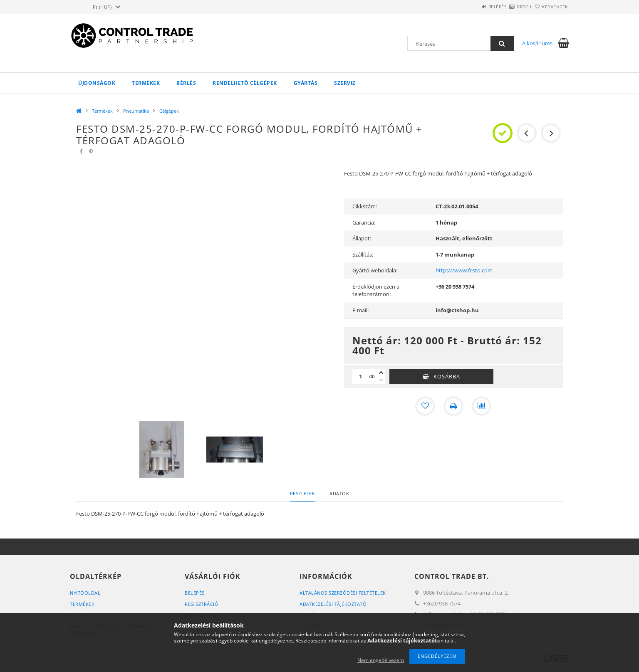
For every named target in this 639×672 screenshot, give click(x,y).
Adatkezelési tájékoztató (333, 604)
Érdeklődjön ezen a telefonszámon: (376, 290)
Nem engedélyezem (381, 660)
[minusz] (381, 380)
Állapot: (362, 238)
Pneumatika (136, 111)
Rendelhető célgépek (245, 83)
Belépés (473, 7)
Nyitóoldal (85, 593)
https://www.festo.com (464, 270)
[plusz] (381, 373)
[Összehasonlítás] (482, 406)
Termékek (146, 83)
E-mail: (360, 310)
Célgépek (169, 111)
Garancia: (364, 222)
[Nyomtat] (453, 406)
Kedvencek (550, 7)
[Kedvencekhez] (425, 406)
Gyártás (306, 83)
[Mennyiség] (361, 376)
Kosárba (447, 376)
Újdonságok (97, 83)
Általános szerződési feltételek (343, 593)
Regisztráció (202, 604)
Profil (510, 7)
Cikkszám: (365, 206)
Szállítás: (363, 254)
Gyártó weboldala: (375, 270)
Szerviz (345, 83)
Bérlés (186, 83)
